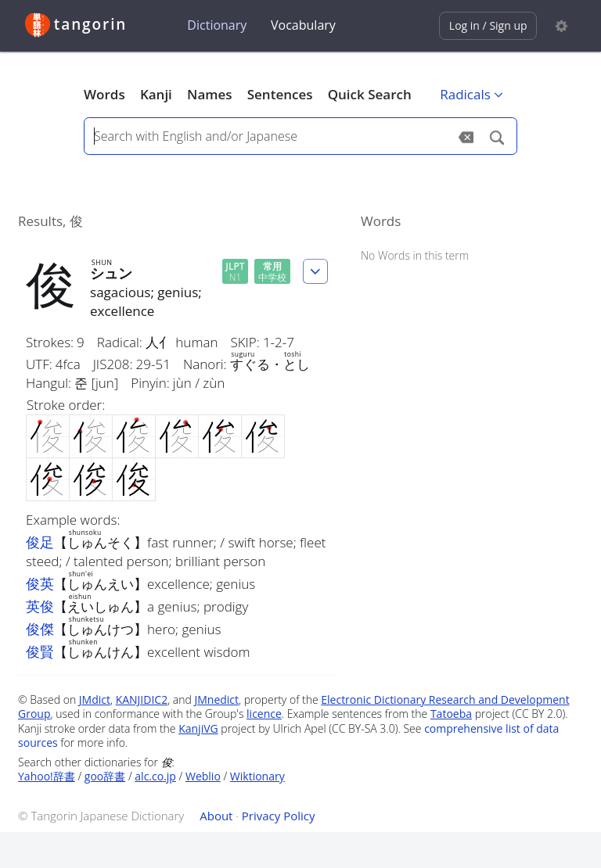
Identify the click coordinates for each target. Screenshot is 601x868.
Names (209, 94)
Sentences (280, 94)
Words (104, 94)
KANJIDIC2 (142, 699)
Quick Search (370, 94)
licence (264, 714)
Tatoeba (451, 714)
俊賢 (40, 651)
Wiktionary (257, 776)
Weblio (203, 776)
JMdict (95, 699)
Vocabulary (303, 25)
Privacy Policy (279, 816)
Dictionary (217, 25)
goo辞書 (105, 776)
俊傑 (40, 629)
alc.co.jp (155, 776)
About (216, 816)
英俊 (40, 606)
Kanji (156, 94)
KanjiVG (198, 728)
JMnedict (216, 699)
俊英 (40, 583)
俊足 (40, 542)
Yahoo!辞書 (47, 776)
